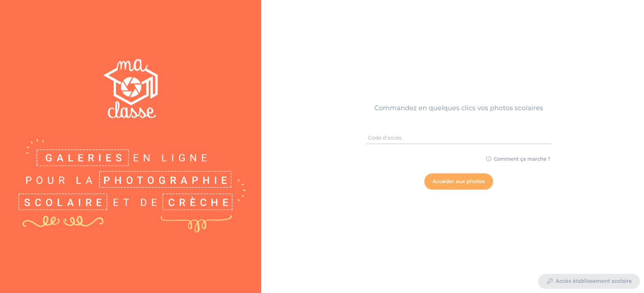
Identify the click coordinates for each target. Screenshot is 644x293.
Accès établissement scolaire (589, 281)
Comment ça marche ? (518, 159)
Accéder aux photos (459, 181)
